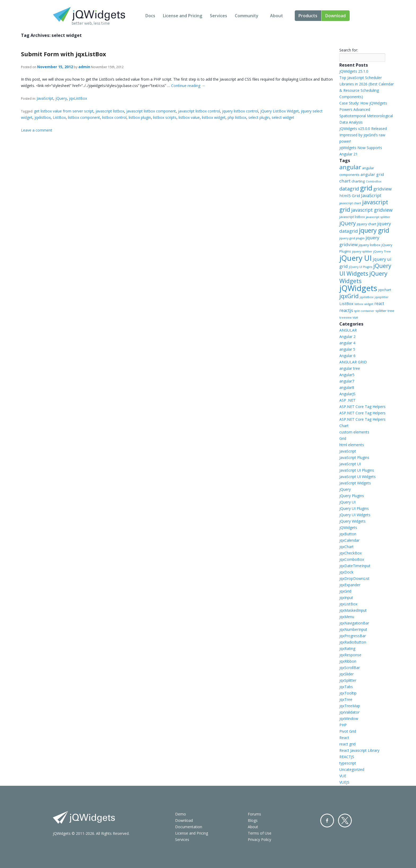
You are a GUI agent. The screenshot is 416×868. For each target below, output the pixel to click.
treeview (345, 318)
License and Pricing (183, 16)
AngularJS (347, 394)
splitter (381, 311)
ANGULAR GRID (353, 362)
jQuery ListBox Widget (279, 111)
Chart (344, 426)
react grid (347, 744)
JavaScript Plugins (354, 457)
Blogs (253, 820)
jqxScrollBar (350, 668)
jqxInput (346, 598)
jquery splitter (362, 251)
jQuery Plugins (352, 496)
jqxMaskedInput (353, 610)
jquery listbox (370, 245)
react (379, 303)
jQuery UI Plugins (361, 267)
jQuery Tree (382, 251)
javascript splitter (378, 217)
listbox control (114, 117)
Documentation (189, 827)
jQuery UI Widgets (365, 270)
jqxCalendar (349, 540)
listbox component (84, 117)
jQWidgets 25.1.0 (354, 71)
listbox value (189, 117)
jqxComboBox (352, 559)
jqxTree (346, 699)
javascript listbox (110, 111)
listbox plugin (140, 117)
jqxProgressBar (353, 636)
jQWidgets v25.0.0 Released (363, 129)
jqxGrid (349, 296)
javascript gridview (372, 210)
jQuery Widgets (352, 521)
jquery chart (367, 224)
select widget (283, 117)
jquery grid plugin (352, 238)
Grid (343, 438)
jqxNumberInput (353, 629)
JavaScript (45, 98)
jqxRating (347, 648)
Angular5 (347, 375)
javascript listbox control (199, 111)
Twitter (345, 821)
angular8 (347, 387)
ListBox (59, 117)
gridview (382, 189)
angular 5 (347, 349)
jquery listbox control (240, 111)
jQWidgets (358, 288)
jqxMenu (347, 617)
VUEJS (344, 782)
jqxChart (346, 547)
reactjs (346, 310)
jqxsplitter (382, 297)
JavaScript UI (350, 464)
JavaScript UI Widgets (357, 477)
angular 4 (347, 343)
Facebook (327, 821)
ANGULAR (348, 330)
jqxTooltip (348, 693)
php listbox (237, 117)
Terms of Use (260, 833)
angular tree (350, 368)
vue (355, 317)
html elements (352, 445)
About (277, 16)
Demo (181, 814)
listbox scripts (165, 117)
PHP (343, 725)
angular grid (372, 174)
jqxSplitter (348, 680)
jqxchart (385, 290)
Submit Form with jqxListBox (64, 54)
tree (391, 311)
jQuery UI (356, 258)
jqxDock (346, 572)
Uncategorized (352, 769)
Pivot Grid (348, 731)
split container (364, 311)
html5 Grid (350, 196)
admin (84, 67)
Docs (150, 16)
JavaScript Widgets (355, 483)
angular (350, 167)
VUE (343, 776)
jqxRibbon (348, 661)
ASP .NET (347, 400)
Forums (254, 814)
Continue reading (188, 86)
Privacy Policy (259, 839)
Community (247, 16)
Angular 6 (347, 356)
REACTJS (347, 757)
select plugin (259, 117)
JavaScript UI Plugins (357, 470)
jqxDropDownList (354, 578)
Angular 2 (347, 337)
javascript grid (364, 206)
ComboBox (374, 181)
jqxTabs (346, 687)
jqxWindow (349, 719)
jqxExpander (350, 585)
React (344, 738)
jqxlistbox (43, 117)
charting (358, 181)
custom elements (354, 432)
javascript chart (350, 203)
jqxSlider (346, 674)
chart (345, 181)
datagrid (349, 189)
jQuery (61, 98)
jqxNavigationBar (354, 623)
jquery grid (374, 230)
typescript (348, 763)
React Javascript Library (359, 750)
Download (335, 16)
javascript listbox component (151, 111)
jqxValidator (349, 712)
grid (366, 188)
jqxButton (348, 534)
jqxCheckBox (350, 553)
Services (218, 16)
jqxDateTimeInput (355, 566)
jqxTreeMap (350, 706)
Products (308, 16)
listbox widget (214, 117)
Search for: (349, 50)
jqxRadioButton (353, 642)
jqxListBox (78, 98)
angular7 (347, 381)
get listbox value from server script (64, 111)
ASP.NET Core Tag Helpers (362, 407)
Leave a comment (37, 130)
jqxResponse (350, 655)
